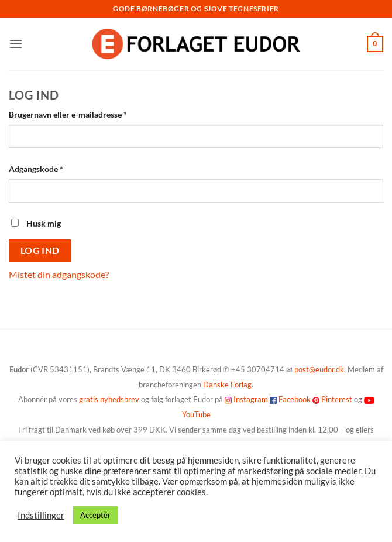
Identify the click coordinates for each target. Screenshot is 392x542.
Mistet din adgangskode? (59, 274)
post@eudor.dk (319, 369)
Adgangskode (54, 168)
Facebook (295, 399)
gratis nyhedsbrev (109, 399)
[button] (16, 44)
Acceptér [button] (95, 515)
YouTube (196, 414)
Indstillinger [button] (41, 515)
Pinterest (337, 399)
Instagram (251, 399)
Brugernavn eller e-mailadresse (85, 114)
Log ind (40, 251)
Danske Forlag (227, 385)
